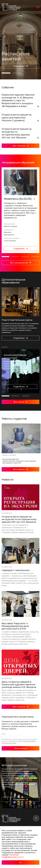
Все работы (20, 469)
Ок (20, 862)
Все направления (20, 263)
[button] (6, 73)
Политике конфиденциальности (13, 856)
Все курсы (20, 402)
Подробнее (20, 66)
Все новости (21, 707)
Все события (21, 146)
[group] (20, 210)
